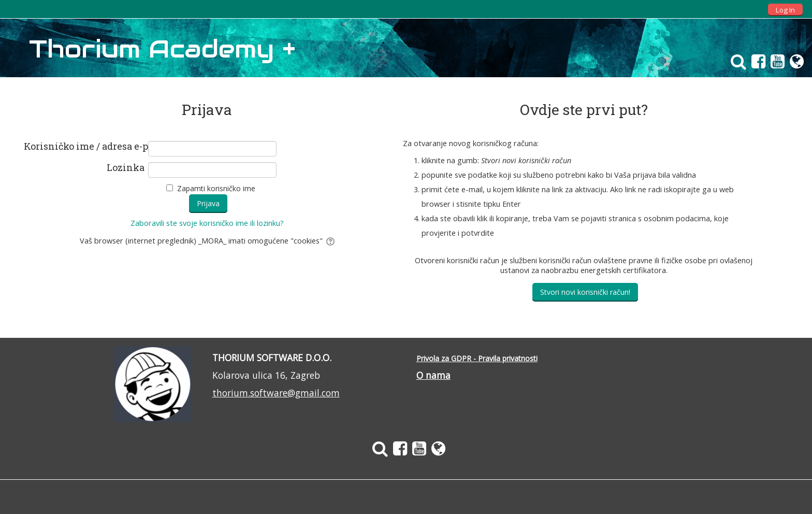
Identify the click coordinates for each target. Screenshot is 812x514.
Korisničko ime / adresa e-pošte (84, 147)
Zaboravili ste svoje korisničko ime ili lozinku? (207, 223)
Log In (785, 10)
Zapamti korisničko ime (216, 188)
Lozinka (126, 168)
